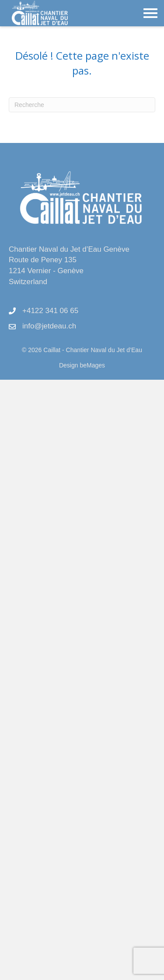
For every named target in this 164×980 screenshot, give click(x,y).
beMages (92, 365)
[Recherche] (82, 105)
